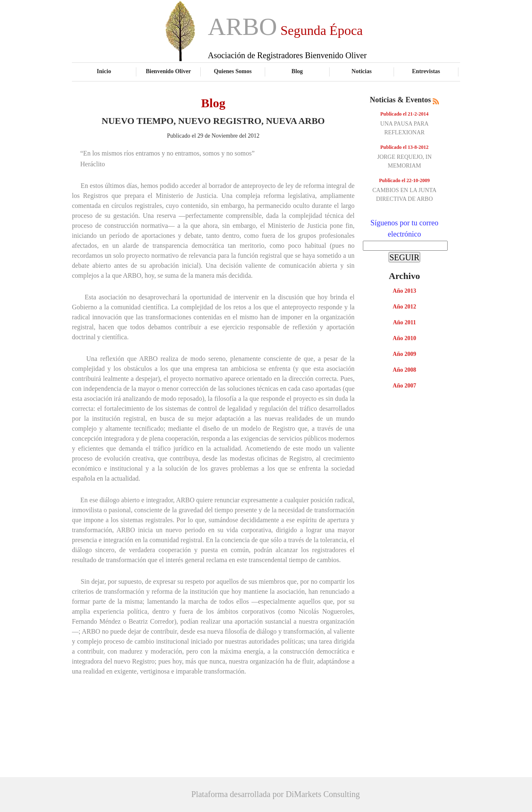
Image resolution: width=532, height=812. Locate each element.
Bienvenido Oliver (169, 71)
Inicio (104, 71)
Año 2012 (404, 307)
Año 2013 (404, 291)
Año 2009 (404, 354)
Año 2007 (404, 386)
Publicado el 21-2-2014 (404, 114)
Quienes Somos (233, 71)
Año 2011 (404, 322)
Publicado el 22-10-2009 (404, 180)
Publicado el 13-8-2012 (404, 147)
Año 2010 (404, 338)
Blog (297, 71)
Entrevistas (426, 71)
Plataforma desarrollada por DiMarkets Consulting (275, 794)
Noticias (362, 71)
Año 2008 (404, 370)
